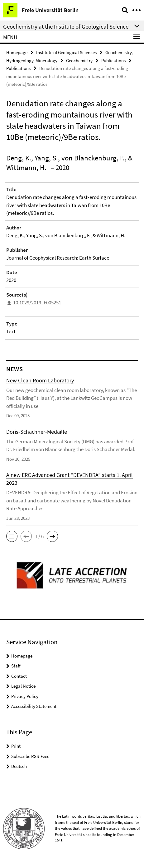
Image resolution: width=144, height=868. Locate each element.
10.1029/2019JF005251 (37, 302)
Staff (16, 666)
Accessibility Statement (34, 706)
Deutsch (19, 766)
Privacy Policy (25, 696)
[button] (12, 536)
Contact (19, 676)
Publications (113, 60)
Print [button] (16, 746)
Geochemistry (79, 60)
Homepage (17, 52)
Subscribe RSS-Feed (30, 756)
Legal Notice (23, 686)
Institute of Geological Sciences (66, 52)
